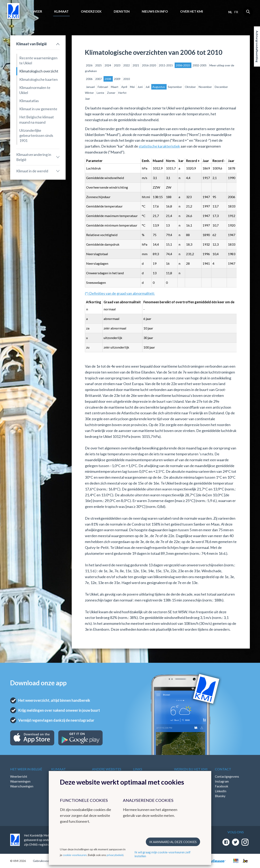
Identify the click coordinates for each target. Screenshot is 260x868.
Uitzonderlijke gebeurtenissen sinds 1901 (36, 135)
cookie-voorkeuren (75, 855)
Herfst (122, 93)
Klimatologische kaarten (38, 79)
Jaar (87, 99)
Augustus (159, 87)
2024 (108, 65)
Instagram (222, 781)
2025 (99, 65)
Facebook (222, 786)
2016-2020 (149, 65)
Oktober (191, 87)
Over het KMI (192, 11)
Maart (115, 87)
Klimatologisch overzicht (39, 71)
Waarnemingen (20, 781)
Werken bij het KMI (191, 769)
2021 (136, 65)
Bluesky (220, 796)
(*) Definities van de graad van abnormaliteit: (120, 293)
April (125, 87)
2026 (89, 65)
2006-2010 (183, 65)
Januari (91, 87)
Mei (133, 87)
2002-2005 (200, 65)
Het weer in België (26, 769)
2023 (118, 65)
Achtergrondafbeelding (257, 46)
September (175, 87)
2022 (127, 65)
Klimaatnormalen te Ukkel (35, 90)
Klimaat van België (31, 44)
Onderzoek (91, 11)
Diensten (122, 11)
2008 (108, 79)
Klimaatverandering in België (34, 157)
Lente (101, 93)
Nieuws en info (155, 11)
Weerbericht (19, 776)
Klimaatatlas (29, 101)
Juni (140, 87)
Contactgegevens (227, 776)
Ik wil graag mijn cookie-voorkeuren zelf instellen (162, 854)
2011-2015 (166, 65)
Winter (90, 93)
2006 (89, 79)
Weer (37, 11)
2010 (127, 79)
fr (236, 12)
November (206, 87)
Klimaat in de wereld (32, 171)
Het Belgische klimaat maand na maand (37, 119)
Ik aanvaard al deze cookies (173, 842)
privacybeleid (115, 855)
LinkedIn (221, 791)
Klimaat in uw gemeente (38, 109)
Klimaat (61, 11)
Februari (103, 87)
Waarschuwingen (22, 786)
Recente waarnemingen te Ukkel (38, 60)
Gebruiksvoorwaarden (47, 861)
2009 (118, 79)
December (221, 87)
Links (138, 769)
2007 (99, 79)
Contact (223, 769)
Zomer (112, 93)
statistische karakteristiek (159, 146)
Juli (148, 87)
